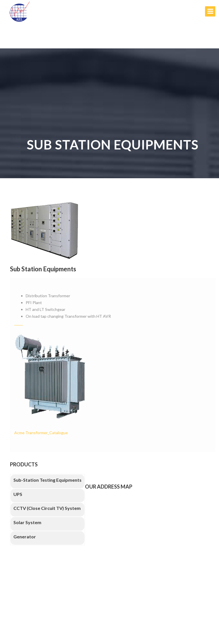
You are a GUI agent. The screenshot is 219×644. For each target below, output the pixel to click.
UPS (18, 494)
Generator (25, 537)
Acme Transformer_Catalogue (41, 433)
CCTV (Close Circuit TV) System (47, 508)
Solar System (27, 522)
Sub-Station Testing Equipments (47, 480)
